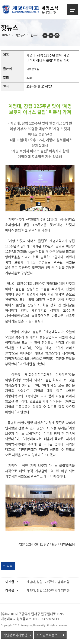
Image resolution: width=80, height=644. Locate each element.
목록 (10, 566)
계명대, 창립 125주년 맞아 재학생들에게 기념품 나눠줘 (51, 590)
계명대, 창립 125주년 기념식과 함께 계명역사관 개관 (51, 582)
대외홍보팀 (67, 544)
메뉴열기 (73, 10)
